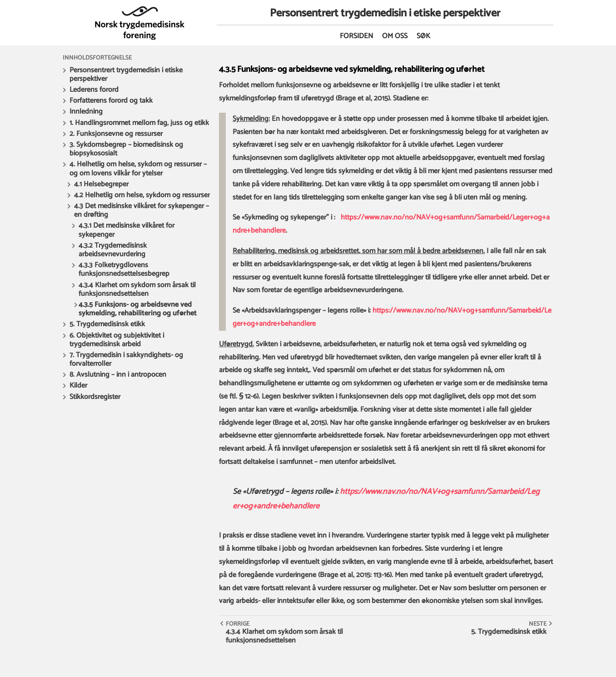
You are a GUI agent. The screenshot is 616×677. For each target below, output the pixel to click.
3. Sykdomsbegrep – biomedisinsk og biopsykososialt (126, 149)
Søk (423, 36)
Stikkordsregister (95, 397)
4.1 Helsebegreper (101, 184)
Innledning (86, 112)
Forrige (238, 624)
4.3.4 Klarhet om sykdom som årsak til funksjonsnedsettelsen (137, 289)
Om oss (395, 36)
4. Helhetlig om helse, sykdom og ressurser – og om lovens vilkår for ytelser (138, 169)
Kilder (78, 386)
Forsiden (356, 36)
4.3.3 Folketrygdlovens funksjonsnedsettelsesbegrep (124, 269)
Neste (538, 624)
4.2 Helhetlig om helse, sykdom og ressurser (142, 195)
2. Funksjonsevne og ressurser (116, 134)
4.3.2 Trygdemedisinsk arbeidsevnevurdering (113, 250)
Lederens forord (94, 90)
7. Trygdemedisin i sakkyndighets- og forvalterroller (126, 359)
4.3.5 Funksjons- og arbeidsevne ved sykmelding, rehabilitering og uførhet (138, 309)
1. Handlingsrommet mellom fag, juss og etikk (139, 123)
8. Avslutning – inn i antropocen (118, 375)
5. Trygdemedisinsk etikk (107, 324)
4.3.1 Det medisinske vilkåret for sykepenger (127, 230)
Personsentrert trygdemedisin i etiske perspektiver (126, 75)
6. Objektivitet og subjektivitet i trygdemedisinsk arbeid (117, 340)
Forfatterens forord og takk (111, 101)
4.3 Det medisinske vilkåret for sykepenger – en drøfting (142, 210)
